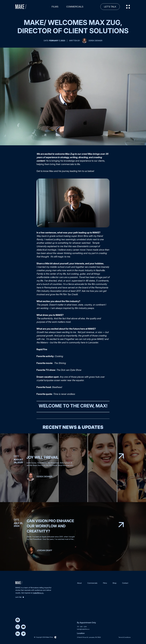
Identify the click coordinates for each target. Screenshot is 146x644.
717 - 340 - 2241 (82, 627)
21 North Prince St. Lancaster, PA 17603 (89, 637)
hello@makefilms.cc (83, 629)
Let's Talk (110, 7)
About (79, 583)
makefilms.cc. (38, 593)
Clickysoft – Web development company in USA (55, 637)
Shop (115, 583)
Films (55, 7)
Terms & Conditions (125, 637)
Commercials (75, 7)
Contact (125, 583)
